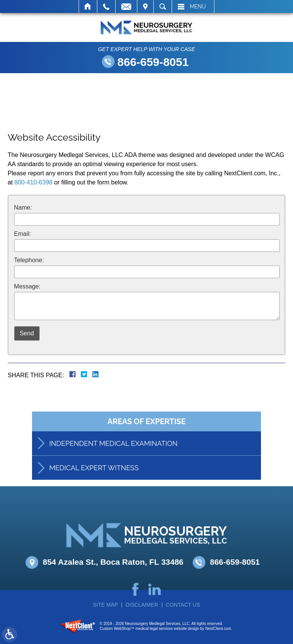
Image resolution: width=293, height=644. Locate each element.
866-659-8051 (153, 62)
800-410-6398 (34, 182)
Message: (27, 286)
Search (163, 6)
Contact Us (183, 605)
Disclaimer (142, 605)
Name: (23, 207)
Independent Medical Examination (113, 452)
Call (106, 6)
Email (126, 6)
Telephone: (29, 260)
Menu (198, 6)
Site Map (105, 605)
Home (88, 6)
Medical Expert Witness (94, 477)
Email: (23, 234)
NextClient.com (218, 629)
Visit (145, 6)
